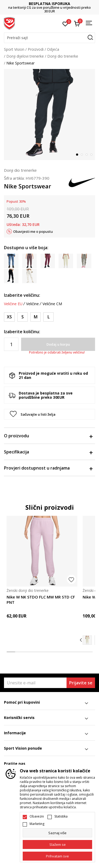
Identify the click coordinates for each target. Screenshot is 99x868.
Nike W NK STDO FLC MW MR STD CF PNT (41, 600)
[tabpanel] (49, 115)
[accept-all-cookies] (57, 856)
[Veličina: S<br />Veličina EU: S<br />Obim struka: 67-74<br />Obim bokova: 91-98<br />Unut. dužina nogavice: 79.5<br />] (23, 317)
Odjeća (53, 49)
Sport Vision (14, 49)
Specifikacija (48, 452)
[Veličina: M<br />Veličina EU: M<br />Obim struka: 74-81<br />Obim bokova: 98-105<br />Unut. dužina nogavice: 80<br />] (36, 317)
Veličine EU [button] (13, 304)
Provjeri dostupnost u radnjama (48, 468)
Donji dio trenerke (63, 56)
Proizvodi (36, 49)
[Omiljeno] (65, 24)
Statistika (61, 816)
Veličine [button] (32, 304)
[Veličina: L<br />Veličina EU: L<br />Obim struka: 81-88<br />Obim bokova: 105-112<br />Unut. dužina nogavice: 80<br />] (48, 317)
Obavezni (37, 816)
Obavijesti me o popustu (33, 231)
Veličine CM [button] (52, 304)
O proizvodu (48, 436)
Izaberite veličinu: (22, 295)
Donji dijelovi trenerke (25, 56)
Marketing (37, 824)
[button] (49, 38)
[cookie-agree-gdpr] (57, 844)
